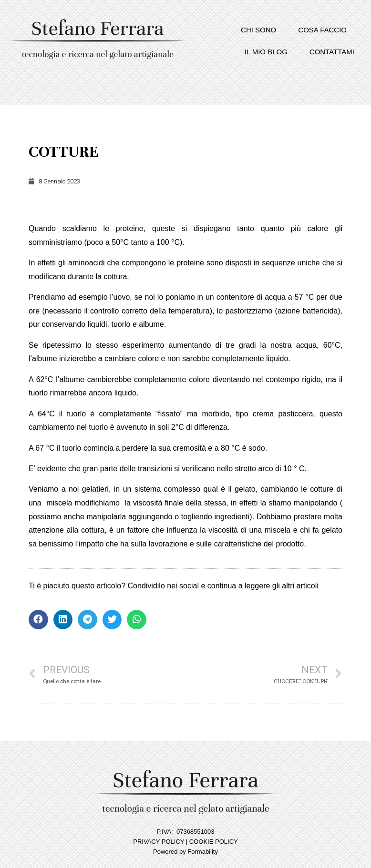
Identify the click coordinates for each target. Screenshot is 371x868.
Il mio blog (266, 52)
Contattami (332, 52)
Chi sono (258, 30)
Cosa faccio (322, 30)
